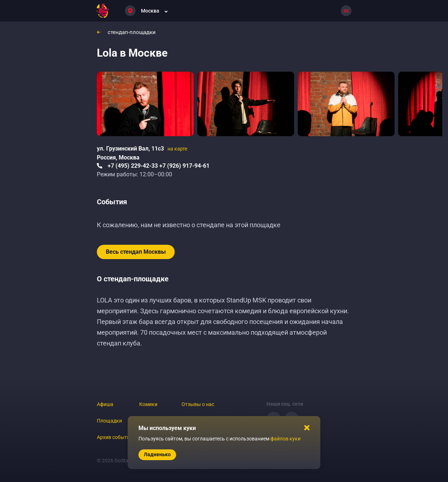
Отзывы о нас (198, 404)
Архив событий (115, 437)
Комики (148, 404)
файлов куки (286, 439)
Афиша (105, 404)
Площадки (109, 421)
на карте (177, 149)
